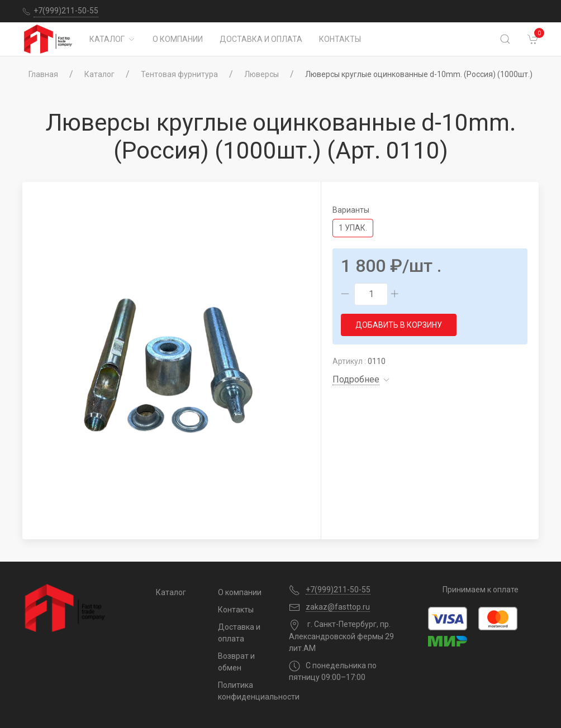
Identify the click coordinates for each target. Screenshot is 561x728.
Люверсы (262, 74)
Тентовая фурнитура (179, 74)
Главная (43, 74)
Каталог (113, 39)
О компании (178, 39)
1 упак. (353, 228)
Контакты (340, 39)
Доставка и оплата (261, 39)
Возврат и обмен (236, 662)
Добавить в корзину (399, 325)
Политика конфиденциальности (245, 691)
